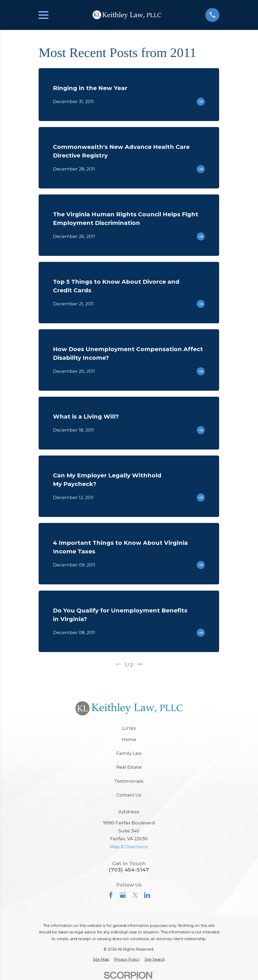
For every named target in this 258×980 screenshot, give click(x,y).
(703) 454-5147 (129, 870)
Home (129, 739)
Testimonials (129, 781)
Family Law (129, 753)
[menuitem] (101, 960)
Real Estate (129, 767)
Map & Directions (129, 847)
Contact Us (129, 795)
